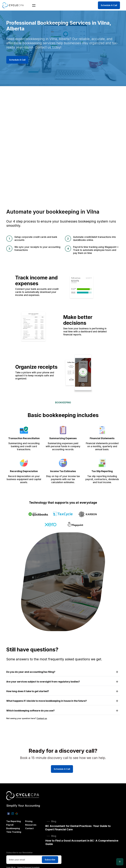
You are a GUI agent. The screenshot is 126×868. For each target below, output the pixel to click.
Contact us (42, 718)
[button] (32, 5)
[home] (14, 5)
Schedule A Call (109, 5)
